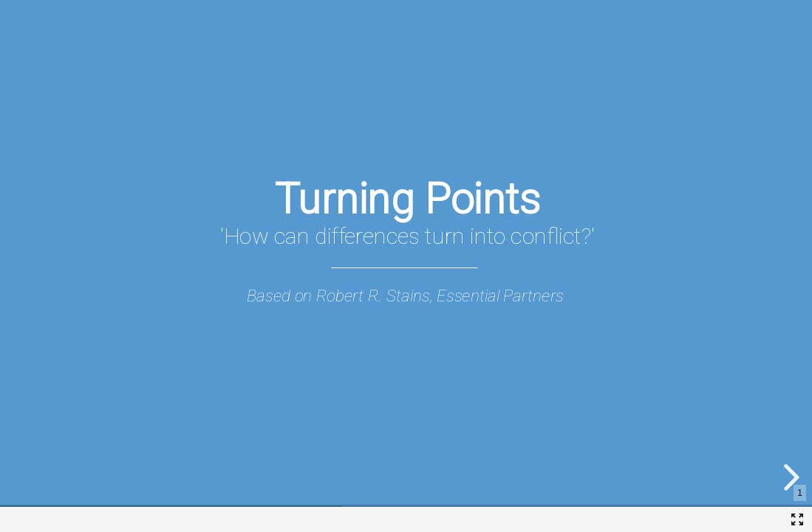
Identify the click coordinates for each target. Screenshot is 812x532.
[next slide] (789, 477)
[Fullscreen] (797, 519)
